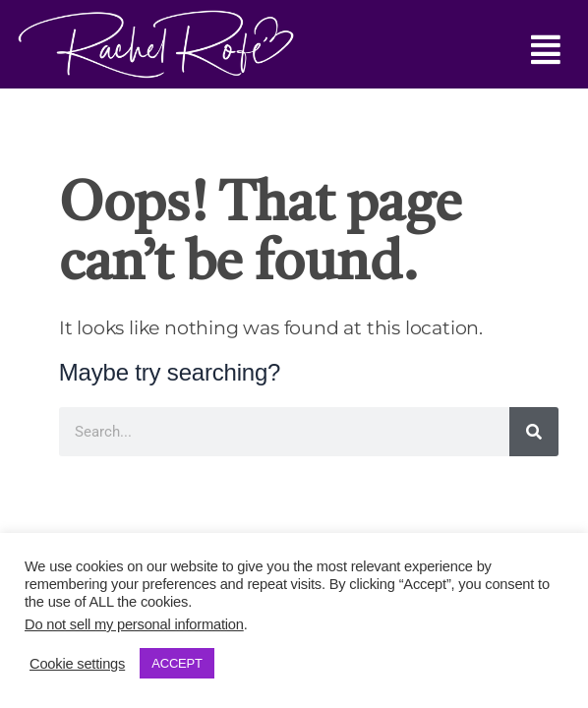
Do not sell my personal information (134, 624)
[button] (427, 50)
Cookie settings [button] (77, 664)
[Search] (534, 432)
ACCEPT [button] (177, 663)
